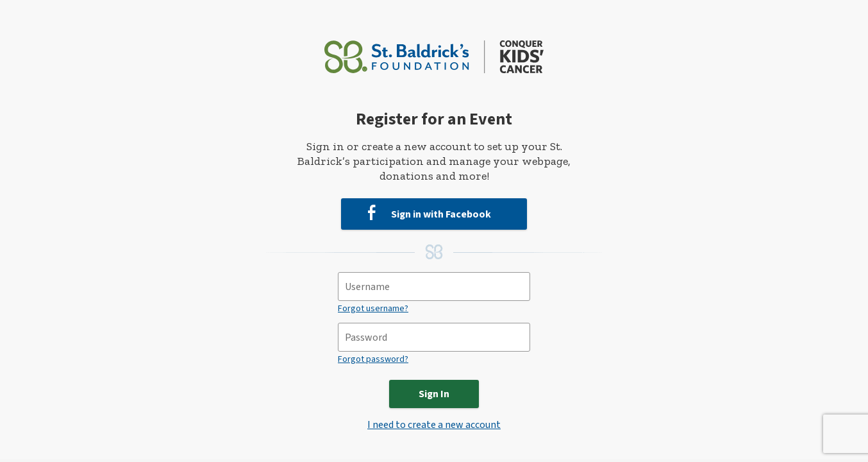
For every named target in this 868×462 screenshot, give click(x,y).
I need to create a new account (434, 425)
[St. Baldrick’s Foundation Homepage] (434, 51)
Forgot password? (373, 359)
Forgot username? (373, 309)
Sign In (434, 394)
